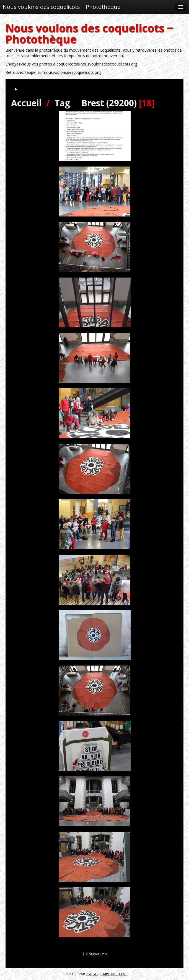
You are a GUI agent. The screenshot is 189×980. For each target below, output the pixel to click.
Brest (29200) (109, 103)
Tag (62, 103)
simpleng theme (114, 974)
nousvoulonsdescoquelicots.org (72, 72)
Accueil (26, 103)
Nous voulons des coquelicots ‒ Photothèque (62, 7)
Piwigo (92, 974)
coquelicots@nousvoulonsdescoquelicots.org (97, 64)
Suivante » (98, 954)
